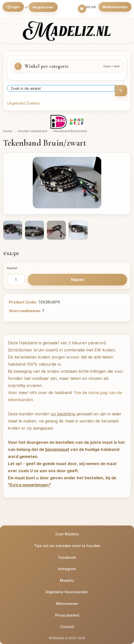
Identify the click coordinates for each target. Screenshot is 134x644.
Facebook (67, 557)
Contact (67, 627)
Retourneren (67, 604)
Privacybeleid (67, 615)
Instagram (67, 569)
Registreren (43, 7)
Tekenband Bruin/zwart (70, 131)
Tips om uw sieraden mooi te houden (67, 546)
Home (8, 131)
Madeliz (67, 580)
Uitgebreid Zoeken (23, 103)
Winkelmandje (115, 7)
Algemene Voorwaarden (67, 592)
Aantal (12, 268)
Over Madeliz (67, 534)
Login (13, 7)
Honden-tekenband (32, 131)
